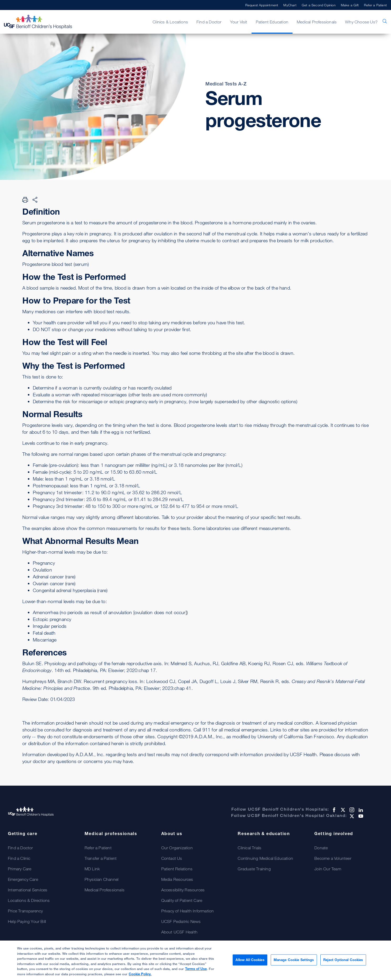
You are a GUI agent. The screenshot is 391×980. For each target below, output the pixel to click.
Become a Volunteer (333, 858)
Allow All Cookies (250, 962)
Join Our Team (328, 869)
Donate (321, 848)
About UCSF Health (179, 932)
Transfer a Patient (101, 858)
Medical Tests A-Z (226, 84)
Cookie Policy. (140, 976)
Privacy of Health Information (188, 911)
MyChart (290, 5)
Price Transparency (25, 911)
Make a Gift (350, 5)
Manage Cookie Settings (294, 962)
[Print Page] (25, 200)
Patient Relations (177, 869)
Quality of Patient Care (182, 900)
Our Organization (177, 848)
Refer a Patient (375, 5)
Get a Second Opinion (319, 5)
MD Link (92, 869)
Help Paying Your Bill (27, 921)
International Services (28, 890)
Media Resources (177, 879)
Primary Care (20, 869)
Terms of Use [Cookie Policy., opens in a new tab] (196, 971)
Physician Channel (101, 879)
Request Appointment (262, 5)
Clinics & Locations (170, 22)
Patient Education (272, 22)
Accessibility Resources (183, 890)
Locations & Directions (29, 900)
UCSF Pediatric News (181, 921)
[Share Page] (35, 200)
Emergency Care (23, 879)
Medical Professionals (317, 22)
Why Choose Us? (361, 22)
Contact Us (172, 858)
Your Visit (239, 22)
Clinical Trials (249, 848)
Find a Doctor (209, 22)
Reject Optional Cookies (343, 962)
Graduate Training (254, 869)
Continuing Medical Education (265, 858)
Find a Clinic (19, 858)
